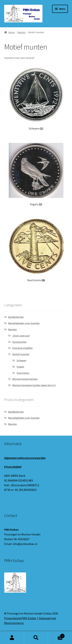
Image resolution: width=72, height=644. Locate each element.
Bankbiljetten (16, 317)
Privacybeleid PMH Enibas (20, 618)
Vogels (20, 367)
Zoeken (36, 638)
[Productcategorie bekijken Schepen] (36, 99)
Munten (22, 32)
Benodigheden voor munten (24, 323)
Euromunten (19, 342)
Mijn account (12, 638)
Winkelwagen (56, 635)
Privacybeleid (13, 467)
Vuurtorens (23, 373)
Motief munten (21, 354)
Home (12, 32)
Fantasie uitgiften (23, 348)
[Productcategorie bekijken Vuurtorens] (36, 250)
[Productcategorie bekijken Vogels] (36, 175)
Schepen (21, 360)
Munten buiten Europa (25, 379)
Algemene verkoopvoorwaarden (25, 458)
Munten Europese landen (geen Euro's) (34, 385)
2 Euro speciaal (21, 336)
